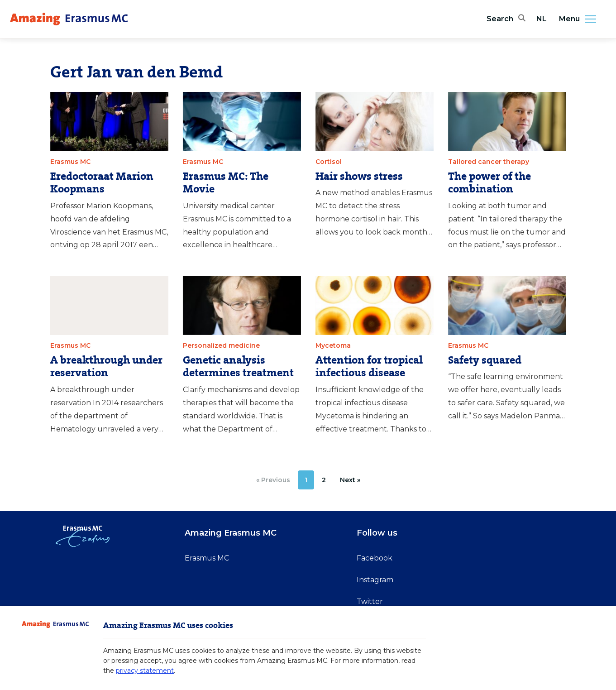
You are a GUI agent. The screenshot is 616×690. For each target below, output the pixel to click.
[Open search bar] (506, 19)
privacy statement (145, 671)
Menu (580, 19)
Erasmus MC (207, 558)
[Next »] (350, 480)
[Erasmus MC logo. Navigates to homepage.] (69, 19)
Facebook (375, 558)
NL (542, 19)
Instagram (375, 580)
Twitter (370, 601)
